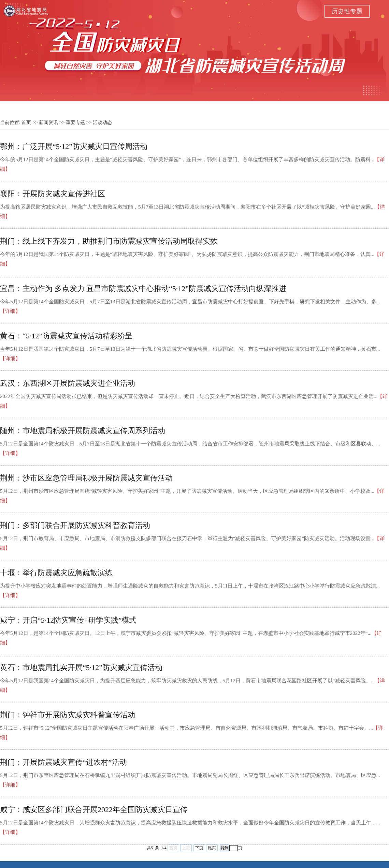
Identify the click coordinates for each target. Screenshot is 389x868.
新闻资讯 (48, 123)
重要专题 (75, 123)
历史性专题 (347, 11)
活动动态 (102, 123)
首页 (26, 123)
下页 (199, 848)
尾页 (212, 848)
